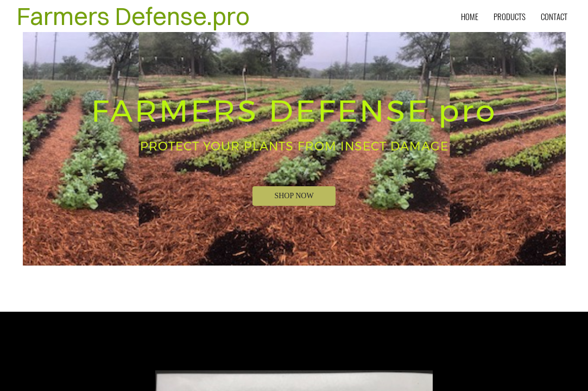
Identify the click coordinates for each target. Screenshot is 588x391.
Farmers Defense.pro (133, 16)
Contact (554, 16)
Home (470, 16)
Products (510, 16)
